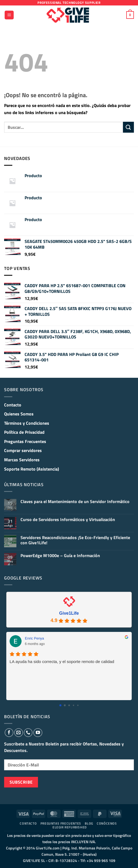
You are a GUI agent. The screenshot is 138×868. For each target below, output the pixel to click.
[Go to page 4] (78, 705)
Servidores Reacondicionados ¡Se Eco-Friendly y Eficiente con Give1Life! (75, 540)
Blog (89, 823)
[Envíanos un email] (19, 733)
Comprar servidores (23, 450)
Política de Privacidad (24, 432)
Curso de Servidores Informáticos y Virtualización (68, 520)
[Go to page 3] (73, 705)
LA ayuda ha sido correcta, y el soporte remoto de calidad (62, 662)
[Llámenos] (28, 733)
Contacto (13, 405)
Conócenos (107, 823)
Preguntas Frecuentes (25, 441)
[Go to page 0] (60, 705)
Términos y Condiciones (27, 423)
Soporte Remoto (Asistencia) (32, 469)
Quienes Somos (19, 414)
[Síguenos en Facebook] (9, 733)
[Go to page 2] (69, 705)
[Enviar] (128, 127)
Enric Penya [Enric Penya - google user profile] (34, 638)
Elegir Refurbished (70, 827)
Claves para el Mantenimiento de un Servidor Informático (75, 502)
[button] (9, 15)
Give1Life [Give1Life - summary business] (69, 613)
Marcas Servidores (22, 460)
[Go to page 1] (65, 705)
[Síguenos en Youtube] (38, 733)
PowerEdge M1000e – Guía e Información (60, 556)
